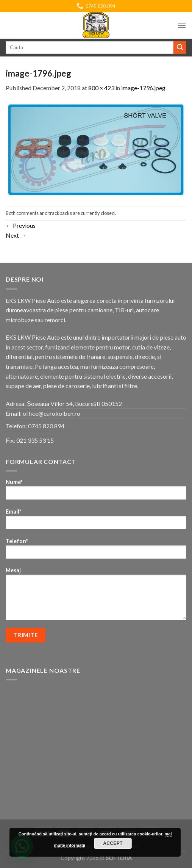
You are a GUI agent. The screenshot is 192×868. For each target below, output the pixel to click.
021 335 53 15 (35, 440)
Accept (113, 843)
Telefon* (96, 551)
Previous (21, 225)
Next (16, 235)
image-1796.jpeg (143, 88)
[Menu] (182, 25)
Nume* (96, 492)
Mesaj (96, 596)
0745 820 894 (46, 426)
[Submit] (180, 47)
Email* (96, 521)
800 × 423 (101, 88)
